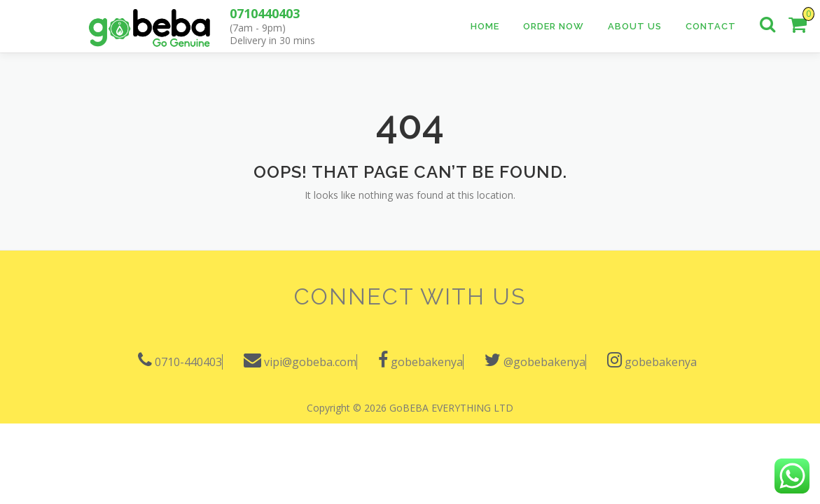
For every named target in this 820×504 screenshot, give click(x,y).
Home (485, 26)
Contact (711, 26)
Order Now (554, 26)
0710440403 (265, 13)
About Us (635, 26)
